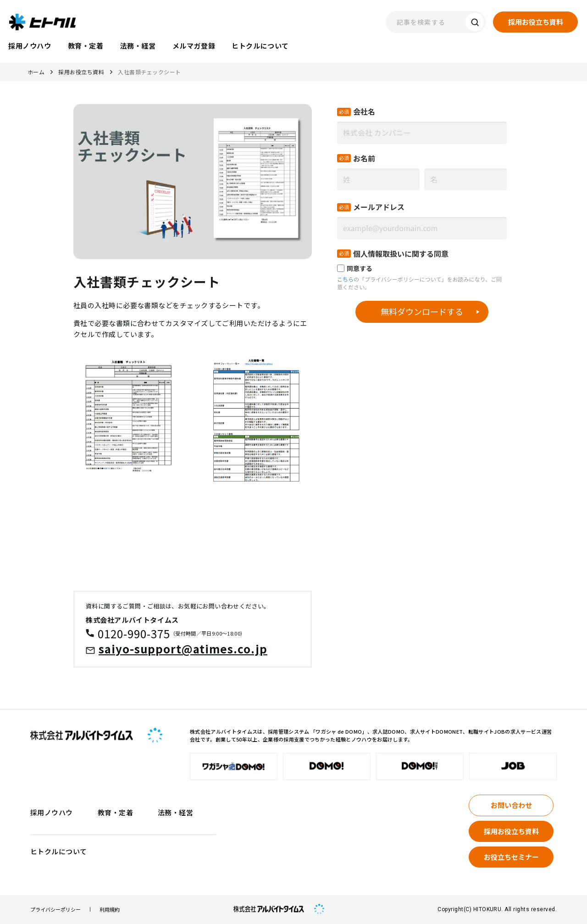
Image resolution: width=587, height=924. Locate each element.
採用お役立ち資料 (81, 72)
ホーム (36, 72)
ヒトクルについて (59, 851)
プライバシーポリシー (55, 910)
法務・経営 (175, 812)
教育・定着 (115, 812)
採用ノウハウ (52, 812)
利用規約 (110, 910)
